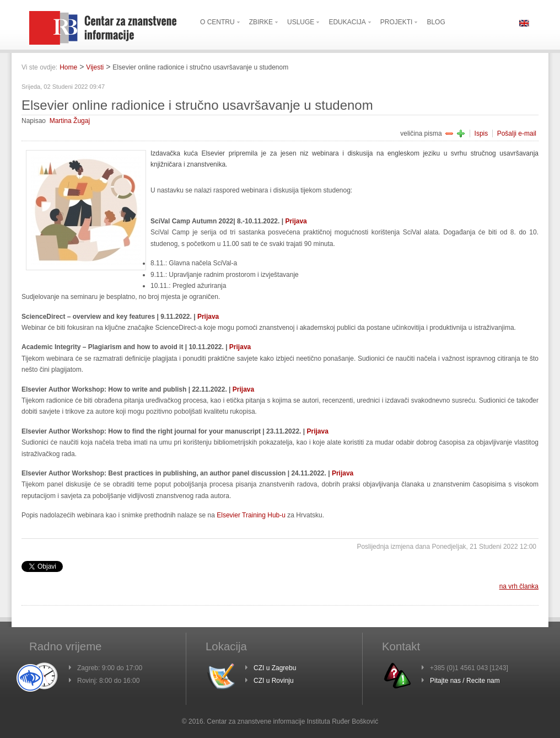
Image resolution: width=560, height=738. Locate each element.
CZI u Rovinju (274, 681)
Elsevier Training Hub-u (251, 515)
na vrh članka (519, 586)
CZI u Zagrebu (275, 668)
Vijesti (95, 67)
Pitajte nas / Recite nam (465, 681)
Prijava (296, 221)
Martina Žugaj (70, 121)
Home (68, 67)
